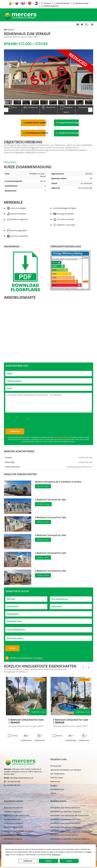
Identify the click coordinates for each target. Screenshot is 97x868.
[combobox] (26, 600)
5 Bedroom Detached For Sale (26, 722)
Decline (48, 861)
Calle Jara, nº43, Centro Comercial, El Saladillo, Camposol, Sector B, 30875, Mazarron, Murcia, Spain (23, 772)
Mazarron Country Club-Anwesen (18, 832)
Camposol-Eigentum (13, 812)
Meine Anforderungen (62, 3)
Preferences (28, 861)
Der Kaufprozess (58, 774)
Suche (12, 649)
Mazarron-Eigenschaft (13, 828)
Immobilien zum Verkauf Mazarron (65, 828)
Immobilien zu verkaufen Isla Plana (65, 820)
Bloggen (54, 786)
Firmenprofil (56, 767)
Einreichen (15, 432)
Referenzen (55, 782)
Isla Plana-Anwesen (12, 820)
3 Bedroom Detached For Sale (71, 722)
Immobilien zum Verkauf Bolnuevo (65, 808)
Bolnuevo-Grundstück (13, 808)
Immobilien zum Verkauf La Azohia (65, 824)
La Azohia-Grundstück (13, 824)
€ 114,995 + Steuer (43, 505)
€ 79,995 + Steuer (43, 576)
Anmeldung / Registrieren (50, 6)
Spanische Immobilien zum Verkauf (66, 770)
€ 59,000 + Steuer (43, 558)
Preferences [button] (56, 855)
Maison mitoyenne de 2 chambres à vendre (58, 482)
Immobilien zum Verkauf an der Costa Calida (70, 816)
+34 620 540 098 (85, 463)
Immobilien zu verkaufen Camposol (66, 812)
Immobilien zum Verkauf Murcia (64, 836)
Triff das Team (57, 778)
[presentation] (24, 420)
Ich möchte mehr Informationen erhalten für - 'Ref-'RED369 (49, 403)
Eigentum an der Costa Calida (17, 816)
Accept (69, 861)
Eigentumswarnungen (81, 3)
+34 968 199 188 (85, 458)
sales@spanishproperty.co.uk (79, 467)
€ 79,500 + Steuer (43, 523)
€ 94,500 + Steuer (43, 487)
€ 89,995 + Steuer (43, 540)
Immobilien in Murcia (13, 836)
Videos (53, 794)
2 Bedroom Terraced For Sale (50, 500)
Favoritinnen (46, 3)
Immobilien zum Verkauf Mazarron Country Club (71, 832)
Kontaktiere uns (57, 790)
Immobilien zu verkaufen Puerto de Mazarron (70, 839)
